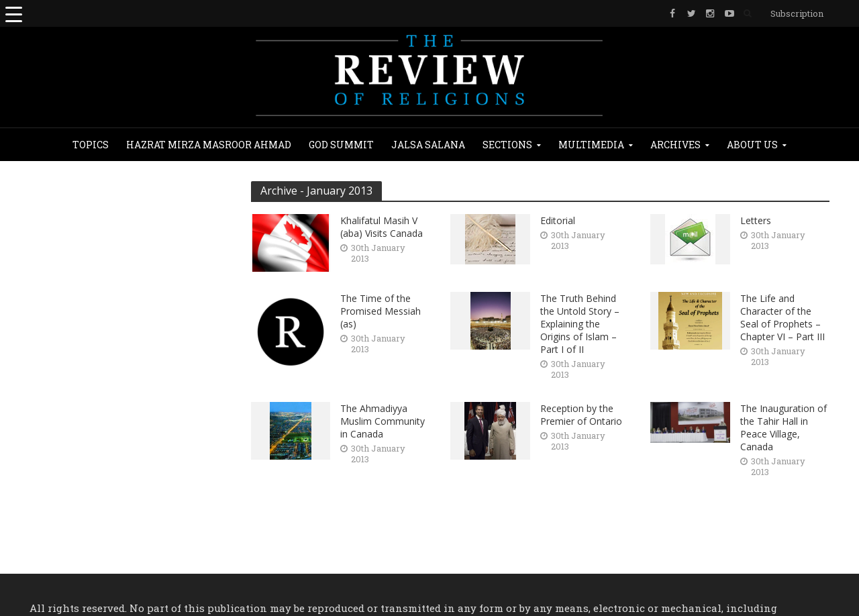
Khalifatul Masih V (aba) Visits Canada (382, 227)
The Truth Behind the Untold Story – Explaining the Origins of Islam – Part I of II (580, 324)
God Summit (341, 145)
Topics (91, 145)
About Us (752, 145)
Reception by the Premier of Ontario (581, 415)
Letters (756, 220)
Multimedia (591, 145)
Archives (675, 145)
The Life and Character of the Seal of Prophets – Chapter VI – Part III (782, 317)
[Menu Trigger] (13, 13)
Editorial (558, 220)
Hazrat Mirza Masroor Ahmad (209, 145)
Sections (507, 145)
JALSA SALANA (428, 145)
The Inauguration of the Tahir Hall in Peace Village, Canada (784, 427)
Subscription (797, 13)
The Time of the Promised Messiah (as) (381, 311)
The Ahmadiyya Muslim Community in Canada (383, 421)
